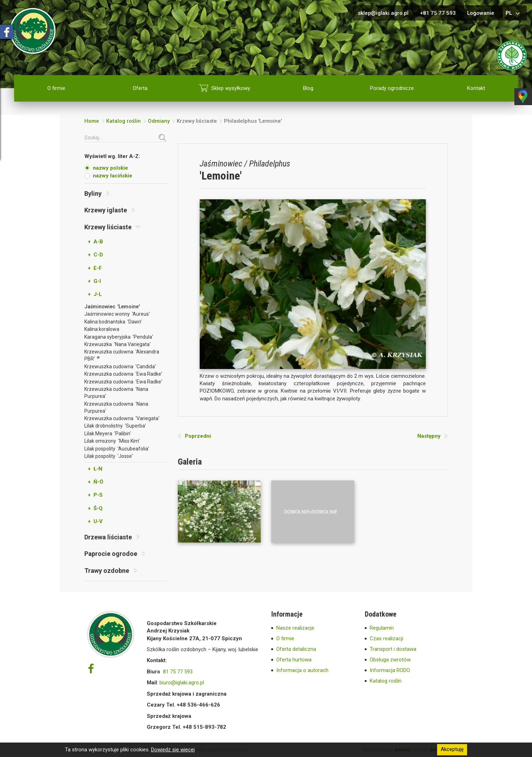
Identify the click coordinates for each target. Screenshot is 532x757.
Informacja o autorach (302, 670)
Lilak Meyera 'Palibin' (108, 434)
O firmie (56, 88)
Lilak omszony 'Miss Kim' (112, 441)
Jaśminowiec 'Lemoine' (112, 307)
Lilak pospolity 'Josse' (109, 456)
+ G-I (94, 281)
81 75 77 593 (178, 672)
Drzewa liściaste (112, 537)
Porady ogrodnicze (392, 88)
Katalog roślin (123, 121)
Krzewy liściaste (112, 227)
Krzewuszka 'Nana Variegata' (117, 344)
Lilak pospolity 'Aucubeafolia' (117, 449)
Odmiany (159, 121)
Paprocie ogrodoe (115, 554)
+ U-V (95, 521)
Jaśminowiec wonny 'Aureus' (117, 314)
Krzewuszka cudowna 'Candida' (120, 367)
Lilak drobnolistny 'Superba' (115, 426)
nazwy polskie (110, 168)
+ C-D (95, 255)
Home (92, 121)
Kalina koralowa (102, 329)
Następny (433, 436)
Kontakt (476, 88)
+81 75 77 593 (438, 13)
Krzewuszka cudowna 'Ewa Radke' (123, 374)
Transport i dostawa (393, 649)
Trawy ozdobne (111, 571)
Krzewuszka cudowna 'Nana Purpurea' (116, 393)
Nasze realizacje (295, 628)
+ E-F (95, 268)
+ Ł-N (95, 469)
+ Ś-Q (95, 508)
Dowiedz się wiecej (173, 750)
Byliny (97, 193)
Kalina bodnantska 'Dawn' (113, 322)
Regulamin (382, 628)
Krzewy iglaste (110, 210)
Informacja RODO (390, 670)
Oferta (140, 88)
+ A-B (95, 242)
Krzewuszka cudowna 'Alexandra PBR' (122, 355)
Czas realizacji (386, 638)
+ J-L (95, 294)
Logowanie (481, 13)
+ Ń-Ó (96, 482)
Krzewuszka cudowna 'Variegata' (122, 418)
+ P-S (95, 495)
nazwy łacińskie (113, 176)
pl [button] (514, 13)
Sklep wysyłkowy (231, 88)
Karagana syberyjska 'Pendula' (119, 337)
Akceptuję (452, 750)
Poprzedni (194, 436)
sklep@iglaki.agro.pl (383, 13)
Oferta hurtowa (294, 660)
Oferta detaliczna (296, 649)
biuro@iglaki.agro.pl (182, 683)
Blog (308, 88)
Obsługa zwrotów (390, 660)
